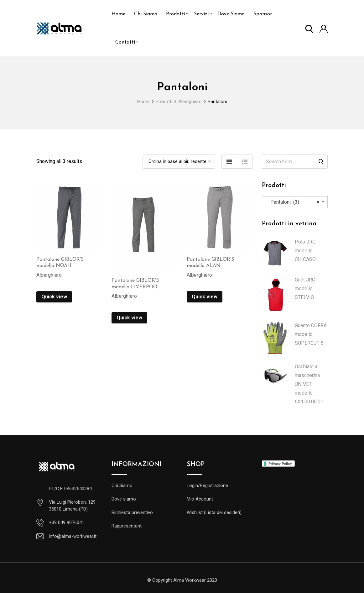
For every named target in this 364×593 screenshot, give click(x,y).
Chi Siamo (146, 14)
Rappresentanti (127, 526)
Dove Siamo (231, 14)
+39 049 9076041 (67, 522)
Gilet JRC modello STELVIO (305, 289)
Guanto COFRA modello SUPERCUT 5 (311, 334)
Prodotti (176, 14)
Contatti (125, 42)
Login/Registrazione (207, 485)
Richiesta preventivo (132, 512)
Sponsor (263, 14)
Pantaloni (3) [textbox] (293, 202)
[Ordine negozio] (179, 162)
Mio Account (200, 499)
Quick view (54, 297)
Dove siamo (124, 499)
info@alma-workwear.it (73, 536)
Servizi (201, 14)
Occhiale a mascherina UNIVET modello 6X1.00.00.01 (309, 384)
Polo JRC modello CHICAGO (305, 251)
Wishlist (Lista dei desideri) (214, 512)
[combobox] (295, 202)
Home (118, 14)
